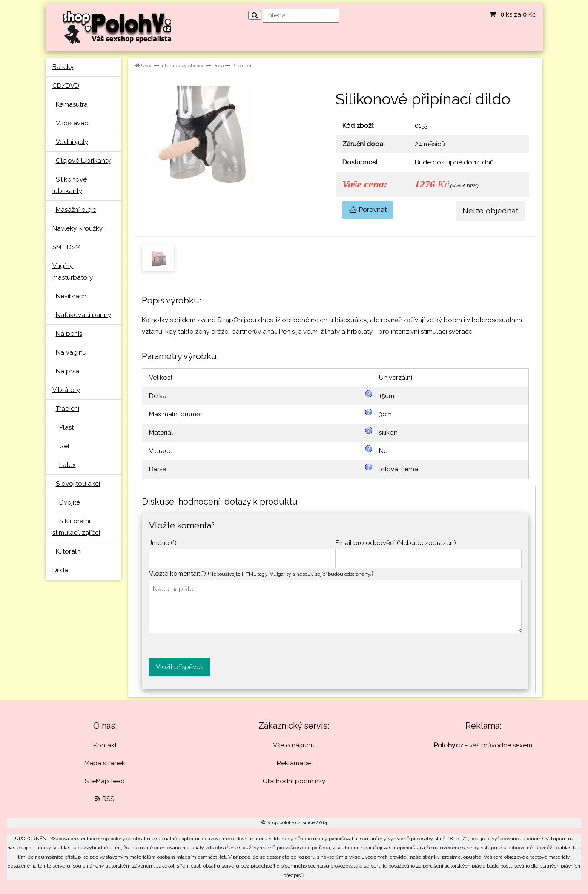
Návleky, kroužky (77, 228)
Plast (66, 427)
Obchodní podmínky (294, 781)
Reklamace (294, 763)
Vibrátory (66, 390)
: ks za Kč (513, 14)
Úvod (144, 66)
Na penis (69, 334)
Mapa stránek (105, 763)
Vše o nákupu (294, 745)
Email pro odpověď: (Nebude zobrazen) (396, 543)
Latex (67, 465)
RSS (105, 799)
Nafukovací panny (83, 315)
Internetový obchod (183, 66)
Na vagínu (71, 352)
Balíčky (63, 67)
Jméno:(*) (163, 543)
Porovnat (368, 210)
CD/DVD (66, 86)
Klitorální (69, 551)
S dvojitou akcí (78, 484)
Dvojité (70, 502)
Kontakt (105, 745)
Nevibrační (72, 296)
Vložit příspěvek (180, 667)
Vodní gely (72, 142)
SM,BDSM (66, 247)
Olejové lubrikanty (83, 161)
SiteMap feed (105, 781)
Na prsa (67, 371)
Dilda (60, 570)
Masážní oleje (76, 210)
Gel (64, 446)
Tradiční (67, 409)
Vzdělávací (73, 123)
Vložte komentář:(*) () (261, 574)
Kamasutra (72, 104)
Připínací (241, 66)
